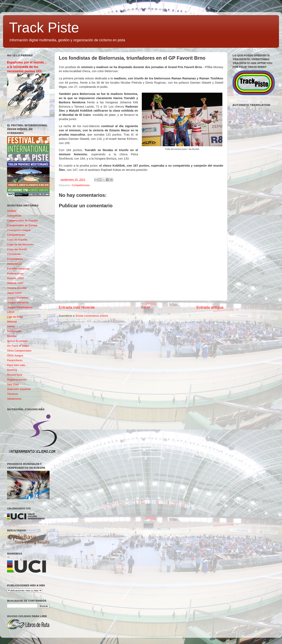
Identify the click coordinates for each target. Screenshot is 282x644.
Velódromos (14, 399)
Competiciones (81, 185)
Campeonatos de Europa (22, 225)
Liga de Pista (15, 317)
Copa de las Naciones (20, 244)
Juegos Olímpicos (18, 302)
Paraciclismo (15, 360)
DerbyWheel (15, 264)
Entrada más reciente (77, 307)
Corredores (14, 254)
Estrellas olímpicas (18, 269)
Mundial (12, 336)
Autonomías (14, 216)
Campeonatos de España (22, 220)
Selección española (19, 389)
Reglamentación (17, 380)
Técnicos (12, 394)
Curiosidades (15, 259)
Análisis (12, 211)
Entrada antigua (210, 307)
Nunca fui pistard (17, 341)
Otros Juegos (15, 355)
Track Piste (44, 28)
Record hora (15, 375)
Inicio (146, 307)
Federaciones (15, 273)
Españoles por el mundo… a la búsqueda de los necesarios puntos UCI (27, 67)
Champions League (19, 230)
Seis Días (13, 384)
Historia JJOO (16, 278)
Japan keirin (14, 293)
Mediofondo (14, 331)
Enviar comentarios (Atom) (92, 316)
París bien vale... (17, 365)
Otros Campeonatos (19, 351)
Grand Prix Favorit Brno (185, 67)
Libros (11, 312)
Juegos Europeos (18, 298)
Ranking (12, 370)
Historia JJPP (15, 283)
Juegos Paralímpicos (20, 307)
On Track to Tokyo (18, 346)
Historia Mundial (17, 288)
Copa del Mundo (17, 249)
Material (12, 322)
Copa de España (17, 240)
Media (11, 326)
